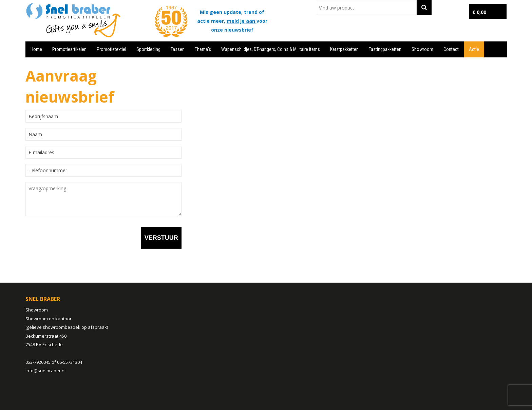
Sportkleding (148, 49)
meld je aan (242, 21)
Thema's (203, 49)
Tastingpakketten (385, 49)
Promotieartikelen (69, 49)
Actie (474, 49)
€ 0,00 (479, 12)
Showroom (422, 49)
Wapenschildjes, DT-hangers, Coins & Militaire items (271, 49)
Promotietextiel (111, 49)
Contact (451, 49)
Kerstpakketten (344, 49)
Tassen (178, 49)
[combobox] (366, 7)
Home (36, 49)
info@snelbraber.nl (45, 371)
